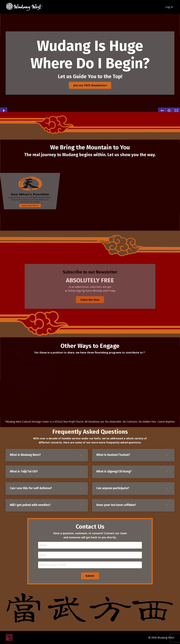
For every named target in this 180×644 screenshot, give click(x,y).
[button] (90, 84)
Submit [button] (90, 576)
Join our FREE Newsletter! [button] (90, 85)
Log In (169, 7)
